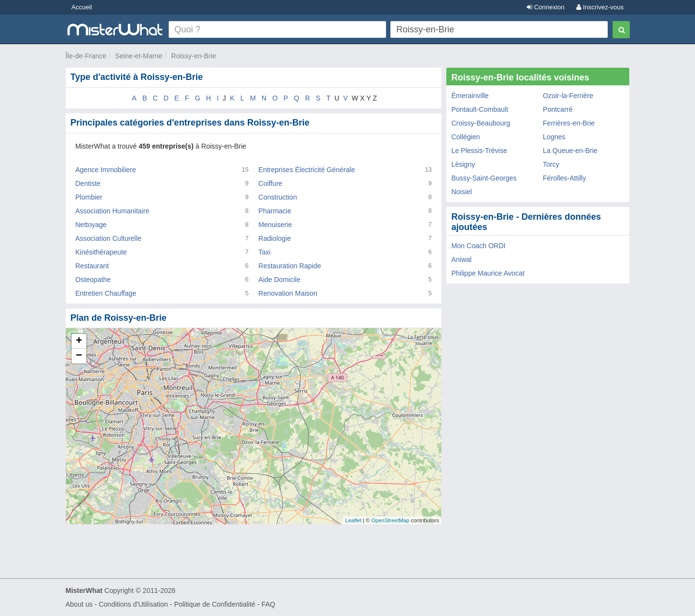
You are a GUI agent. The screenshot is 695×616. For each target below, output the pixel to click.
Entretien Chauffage (106, 293)
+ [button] (79, 341)
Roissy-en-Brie (194, 56)
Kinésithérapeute (101, 252)
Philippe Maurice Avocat (488, 273)
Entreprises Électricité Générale (307, 170)
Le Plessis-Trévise (479, 151)
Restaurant (92, 266)
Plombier (89, 197)
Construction (278, 197)
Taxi (265, 252)
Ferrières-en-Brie (569, 123)
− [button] (79, 356)
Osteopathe (93, 280)
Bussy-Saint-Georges (484, 178)
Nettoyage (91, 225)
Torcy (551, 164)
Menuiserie (275, 225)
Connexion (546, 7)
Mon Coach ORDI (478, 246)
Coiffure (270, 183)
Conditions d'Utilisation (133, 604)
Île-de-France (86, 56)
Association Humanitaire (113, 211)
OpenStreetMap (390, 520)
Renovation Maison (288, 293)
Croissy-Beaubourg (481, 123)
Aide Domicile (280, 280)
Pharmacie (275, 211)
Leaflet (353, 520)
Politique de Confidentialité (215, 604)
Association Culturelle (109, 238)
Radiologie (275, 238)
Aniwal (461, 259)
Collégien (465, 137)
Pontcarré (558, 109)
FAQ (268, 604)
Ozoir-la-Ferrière (568, 96)
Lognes (554, 137)
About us (79, 604)
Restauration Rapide (290, 266)
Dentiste (88, 183)
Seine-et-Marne (139, 56)
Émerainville (470, 96)
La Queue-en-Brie (570, 151)
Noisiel (462, 192)
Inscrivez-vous (600, 7)
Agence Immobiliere (106, 170)
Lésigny (463, 164)
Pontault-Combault (480, 109)
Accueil (82, 7)
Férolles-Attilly (565, 178)
